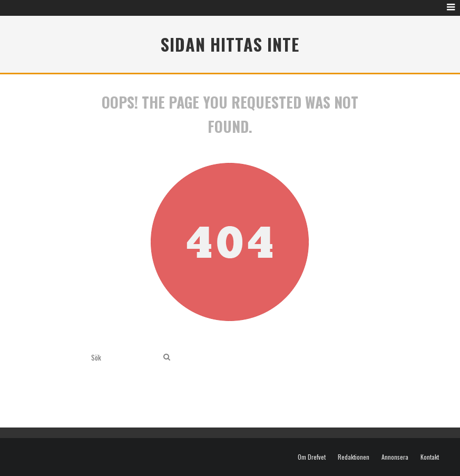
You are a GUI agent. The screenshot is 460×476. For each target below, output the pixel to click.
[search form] (125, 357)
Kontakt (430, 457)
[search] (167, 357)
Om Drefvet (312, 457)
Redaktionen (354, 457)
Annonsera (395, 457)
